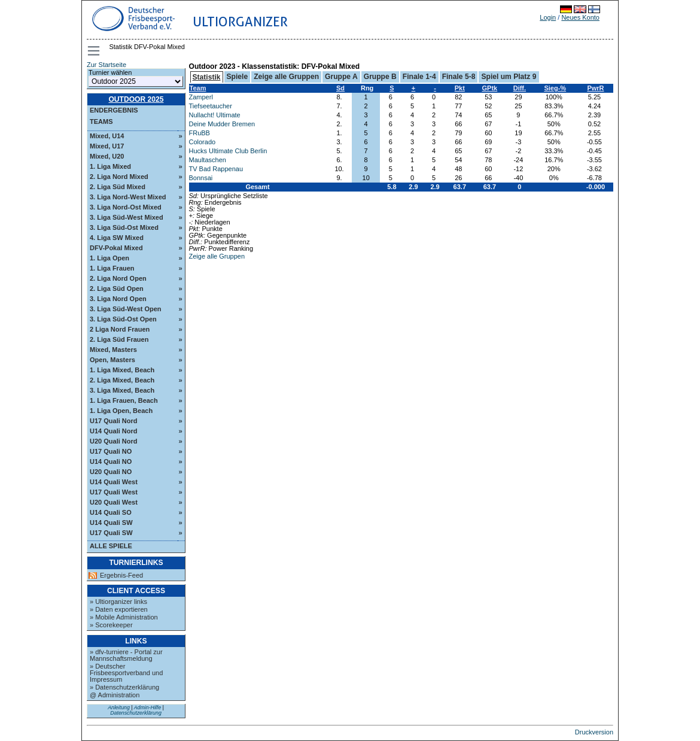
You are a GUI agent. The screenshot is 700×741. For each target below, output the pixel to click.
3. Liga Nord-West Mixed (128, 197)
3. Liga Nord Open (118, 299)
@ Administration (115, 695)
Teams (101, 122)
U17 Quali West (114, 492)
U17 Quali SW (111, 533)
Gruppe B (380, 77)
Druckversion (594, 732)
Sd (340, 88)
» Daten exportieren (119, 609)
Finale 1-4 (419, 77)
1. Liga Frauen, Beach (124, 400)
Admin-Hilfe (147, 707)
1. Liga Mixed (110, 166)
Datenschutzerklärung (136, 713)
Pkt (460, 88)
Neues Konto (580, 17)
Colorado (203, 142)
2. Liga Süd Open (117, 288)
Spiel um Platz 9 (509, 77)
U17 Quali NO (111, 451)
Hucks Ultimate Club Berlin (228, 151)
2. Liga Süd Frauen (119, 339)
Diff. (520, 88)
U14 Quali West (114, 482)
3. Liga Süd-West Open (126, 309)
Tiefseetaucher (211, 106)
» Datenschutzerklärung (124, 687)
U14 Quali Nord (113, 431)
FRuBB (200, 133)
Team (198, 88)
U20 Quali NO (111, 472)
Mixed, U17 (107, 146)
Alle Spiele (111, 546)
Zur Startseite (106, 65)
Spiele (238, 77)
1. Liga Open (109, 258)
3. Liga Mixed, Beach (122, 390)
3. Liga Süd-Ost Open (123, 319)
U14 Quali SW (111, 523)
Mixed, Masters (113, 350)
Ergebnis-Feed (121, 576)
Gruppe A (341, 77)
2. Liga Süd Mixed (118, 187)
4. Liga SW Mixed (117, 238)
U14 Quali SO (111, 512)
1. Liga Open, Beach (121, 411)
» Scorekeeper (111, 625)
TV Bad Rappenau (216, 169)
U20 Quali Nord (113, 441)
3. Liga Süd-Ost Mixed (124, 227)
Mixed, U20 (107, 156)
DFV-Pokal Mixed (116, 248)
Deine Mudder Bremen (222, 124)
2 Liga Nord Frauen (120, 329)
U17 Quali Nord (113, 421)
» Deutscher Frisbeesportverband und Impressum (126, 673)
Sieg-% (555, 88)
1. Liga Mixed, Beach (122, 370)
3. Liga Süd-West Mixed (127, 217)
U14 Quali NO (111, 461)
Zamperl (201, 97)
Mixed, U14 (107, 136)
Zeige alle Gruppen (286, 77)
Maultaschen (208, 160)
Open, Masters (112, 360)
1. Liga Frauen (112, 268)
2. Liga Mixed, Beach (122, 380)
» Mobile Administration (124, 617)
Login (548, 17)
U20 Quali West (114, 502)
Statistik (207, 77)
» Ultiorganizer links (118, 602)
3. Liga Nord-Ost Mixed (126, 207)
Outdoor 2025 (136, 99)
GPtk (490, 88)
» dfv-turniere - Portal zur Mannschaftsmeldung (126, 655)
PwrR (595, 88)
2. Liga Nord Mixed (119, 177)
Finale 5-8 (459, 77)
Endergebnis (114, 110)
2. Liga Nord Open (118, 278)
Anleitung (119, 707)
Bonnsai (201, 178)
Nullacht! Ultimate (215, 115)
